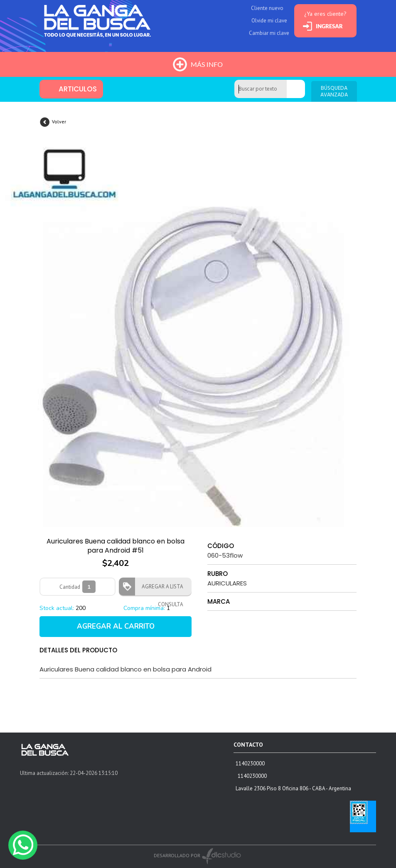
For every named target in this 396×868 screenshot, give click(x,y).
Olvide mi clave (269, 21)
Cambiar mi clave (269, 33)
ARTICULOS (78, 89)
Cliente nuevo (267, 8)
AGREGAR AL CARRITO (116, 626)
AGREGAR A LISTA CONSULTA (160, 589)
